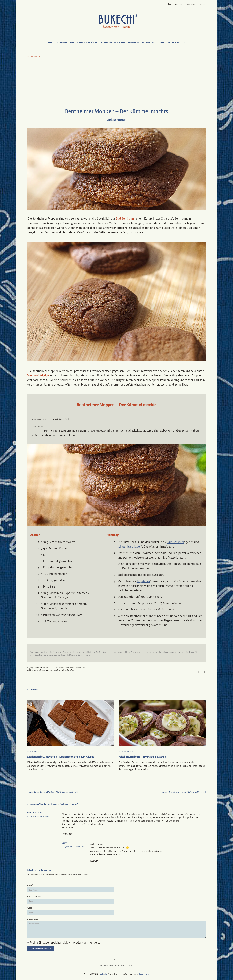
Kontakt (203, 4)
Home (51, 43)
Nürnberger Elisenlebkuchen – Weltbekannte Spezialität (54, 792)
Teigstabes (143, 581)
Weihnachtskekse (38, 375)
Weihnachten (80, 667)
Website (31, 908)
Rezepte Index (149, 43)
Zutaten (133, 43)
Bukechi (65, 843)
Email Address (34, 897)
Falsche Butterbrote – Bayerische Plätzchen (142, 757)
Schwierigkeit (58, 419)
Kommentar (33, 919)
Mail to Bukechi (34, 3)
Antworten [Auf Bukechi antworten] (96, 861)
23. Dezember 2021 (34, 751)
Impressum (179, 4)
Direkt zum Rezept (116, 120)
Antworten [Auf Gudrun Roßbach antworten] (67, 834)
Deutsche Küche (65, 43)
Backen (42, 667)
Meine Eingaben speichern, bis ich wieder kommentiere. (65, 942)
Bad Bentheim (125, 218)
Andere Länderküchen (113, 43)
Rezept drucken (37, 426)
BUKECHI (50, 667)
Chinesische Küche (87, 43)
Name (30, 885)
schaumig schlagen (129, 546)
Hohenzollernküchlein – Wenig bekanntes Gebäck (182, 792)
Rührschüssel (175, 542)
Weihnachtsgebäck (68, 670)
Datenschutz (191, 4)
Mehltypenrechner (170, 43)
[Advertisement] (116, 84)
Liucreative (144, 974)
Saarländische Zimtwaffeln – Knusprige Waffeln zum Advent (61, 757)
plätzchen (56, 670)
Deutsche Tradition (62, 667)
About (170, 4)
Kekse (72, 667)
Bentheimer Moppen (44, 670)
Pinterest (29, 3)
